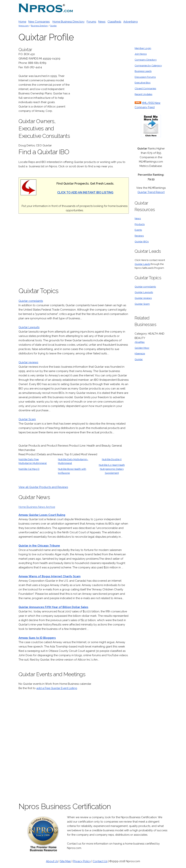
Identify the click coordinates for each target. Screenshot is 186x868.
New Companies (39, 22)
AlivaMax (140, 342)
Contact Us (100, 861)
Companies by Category (148, 65)
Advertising (131, 22)
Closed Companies (145, 88)
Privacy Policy (82, 861)
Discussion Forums (145, 77)
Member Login (143, 48)
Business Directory (39, 26)
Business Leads (143, 71)
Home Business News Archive (37, 507)
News (102, 22)
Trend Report (156, 192)
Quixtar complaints (31, 301)
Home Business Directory (68, 22)
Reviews (139, 236)
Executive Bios (142, 83)
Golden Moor (142, 348)
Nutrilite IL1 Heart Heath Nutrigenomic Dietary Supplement (112, 469)
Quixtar (53, 26)
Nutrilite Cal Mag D (29, 469)
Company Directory (146, 60)
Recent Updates (143, 94)
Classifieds (114, 22)
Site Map (65, 861)
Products (140, 224)
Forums (91, 22)
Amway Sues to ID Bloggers (37, 638)
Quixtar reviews (28, 362)
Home (22, 22)
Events (138, 230)
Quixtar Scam (27, 419)
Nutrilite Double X (112, 459)
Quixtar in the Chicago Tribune (39, 546)
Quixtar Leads (142, 264)
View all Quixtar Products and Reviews (43, 487)
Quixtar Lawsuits (29, 327)
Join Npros (141, 54)
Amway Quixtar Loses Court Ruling (42, 515)
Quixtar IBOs (142, 241)
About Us (52, 861)
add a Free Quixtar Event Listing (57, 688)
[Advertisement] (102, 101)
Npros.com (24, 26)
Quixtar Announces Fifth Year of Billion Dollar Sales (53, 607)
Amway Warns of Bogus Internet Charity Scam (49, 576)
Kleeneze (140, 353)
